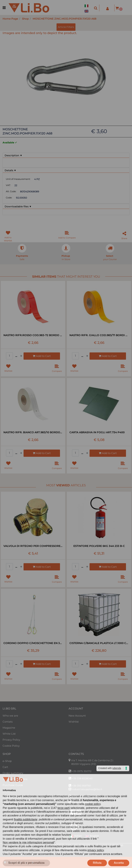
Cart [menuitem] (5, 767)
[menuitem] (87, 4)
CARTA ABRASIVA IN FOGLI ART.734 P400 (97, 432)
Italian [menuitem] (76, 836)
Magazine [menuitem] (9, 728)
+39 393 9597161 (82, 786)
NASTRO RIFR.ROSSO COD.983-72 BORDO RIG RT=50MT (33, 335)
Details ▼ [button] (10, 170)
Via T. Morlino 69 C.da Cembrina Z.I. (92, 760)
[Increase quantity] (33, 862)
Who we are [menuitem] (10, 716)
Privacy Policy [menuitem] (11, 740)
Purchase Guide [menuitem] (13, 785)
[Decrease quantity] (26, 862)
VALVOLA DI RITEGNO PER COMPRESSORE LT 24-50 (33, 546)
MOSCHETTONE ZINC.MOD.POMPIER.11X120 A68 (65, 19)
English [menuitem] (92, 836)
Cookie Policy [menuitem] (11, 746)
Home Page (10, 19)
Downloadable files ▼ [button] (18, 206)
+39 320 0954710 (83, 796)
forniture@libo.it (82, 803)
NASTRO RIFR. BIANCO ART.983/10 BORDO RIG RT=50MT (33, 432)
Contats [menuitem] (8, 722)
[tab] (66, 155)
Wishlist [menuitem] (74, 722)
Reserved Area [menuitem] (12, 797)
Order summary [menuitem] (13, 773)
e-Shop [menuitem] (7, 761)
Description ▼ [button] (13, 155)
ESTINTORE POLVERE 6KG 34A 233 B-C (99, 546)
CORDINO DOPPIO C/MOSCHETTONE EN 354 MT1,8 (33, 643)
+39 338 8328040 (82, 778)
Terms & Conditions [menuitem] (15, 779)
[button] (66, 76)
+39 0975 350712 (82, 771)
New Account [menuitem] (77, 716)
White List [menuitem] (9, 734)
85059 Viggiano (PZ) (84, 764)
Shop (25, 19)
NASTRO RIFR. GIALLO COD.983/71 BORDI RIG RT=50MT (99, 335)
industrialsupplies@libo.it (87, 789)
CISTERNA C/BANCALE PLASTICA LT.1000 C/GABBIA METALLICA (99, 643)
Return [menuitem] (7, 791)
